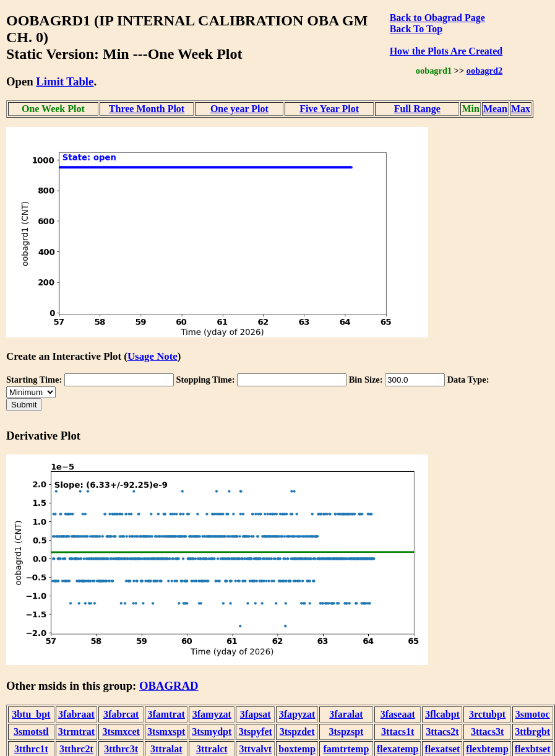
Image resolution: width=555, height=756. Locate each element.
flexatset (442, 749)
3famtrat (166, 714)
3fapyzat (297, 714)
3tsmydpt (212, 732)
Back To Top (416, 29)
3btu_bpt (31, 714)
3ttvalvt (256, 749)
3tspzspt (346, 732)
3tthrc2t (76, 749)
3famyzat (212, 714)
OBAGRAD (169, 686)
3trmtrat (77, 732)
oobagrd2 (484, 71)
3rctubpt (487, 714)
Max (521, 109)
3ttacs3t (487, 732)
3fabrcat (121, 714)
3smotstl (31, 732)
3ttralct (212, 749)
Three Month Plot (147, 109)
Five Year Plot (329, 109)
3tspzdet (297, 732)
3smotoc (533, 714)
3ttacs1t (398, 732)
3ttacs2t (442, 732)
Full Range (417, 109)
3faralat (346, 714)
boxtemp (297, 749)
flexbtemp (487, 749)
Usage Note (153, 356)
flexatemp (398, 749)
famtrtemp (346, 749)
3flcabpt (442, 714)
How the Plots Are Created (446, 51)
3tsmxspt (166, 732)
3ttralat (166, 749)
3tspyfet (256, 732)
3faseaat (398, 714)
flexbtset (533, 749)
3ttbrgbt (532, 732)
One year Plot (239, 109)
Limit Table (65, 81)
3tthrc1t (31, 749)
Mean (495, 109)
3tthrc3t (121, 749)
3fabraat (76, 714)
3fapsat (256, 714)
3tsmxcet (121, 732)
